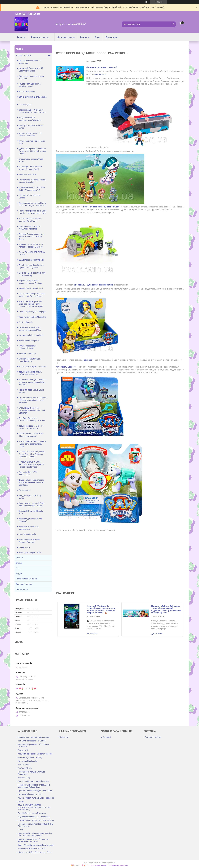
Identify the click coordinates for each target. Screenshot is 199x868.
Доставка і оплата (66, 37)
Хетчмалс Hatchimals (28, 174)
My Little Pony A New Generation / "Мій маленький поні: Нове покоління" (33, 400)
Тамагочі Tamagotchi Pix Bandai (32, 741)
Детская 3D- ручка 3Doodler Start (31, 512)
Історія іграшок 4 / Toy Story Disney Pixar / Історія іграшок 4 (32, 111)
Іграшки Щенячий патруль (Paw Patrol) (35, 791)
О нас (97, 37)
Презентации (112, 37)
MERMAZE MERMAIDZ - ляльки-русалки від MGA (30, 329)
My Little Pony (24, 778)
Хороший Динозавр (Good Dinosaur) (30, 520)
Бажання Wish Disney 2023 (31, 288)
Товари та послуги (40, 37)
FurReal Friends (26, 322)
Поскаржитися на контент (97, 865)
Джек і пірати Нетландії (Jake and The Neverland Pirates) (32, 504)
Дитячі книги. (24, 547)
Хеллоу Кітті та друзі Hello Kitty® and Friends (30, 134)
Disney (21, 801)
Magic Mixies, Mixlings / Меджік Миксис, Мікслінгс (32, 181)
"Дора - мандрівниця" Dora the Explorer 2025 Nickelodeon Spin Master (32, 151)
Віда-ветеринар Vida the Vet (31, 260)
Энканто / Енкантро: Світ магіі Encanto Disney (32, 274)
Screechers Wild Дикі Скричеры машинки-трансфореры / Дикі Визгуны (33, 382)
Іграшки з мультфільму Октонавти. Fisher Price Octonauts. (33, 840)
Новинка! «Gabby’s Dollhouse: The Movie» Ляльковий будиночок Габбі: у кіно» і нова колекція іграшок (166, 609)
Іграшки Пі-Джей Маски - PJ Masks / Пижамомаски (31, 427)
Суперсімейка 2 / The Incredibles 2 (28, 473)
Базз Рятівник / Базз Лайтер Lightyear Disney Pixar (31, 266)
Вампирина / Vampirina (29, 341)
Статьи (19, 563)
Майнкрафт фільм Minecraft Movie (31, 127)
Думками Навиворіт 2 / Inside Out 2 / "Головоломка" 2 (32, 189)
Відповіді (107, 737)
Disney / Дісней (25, 105)
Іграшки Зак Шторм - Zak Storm (33, 367)
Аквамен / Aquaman (27, 354)
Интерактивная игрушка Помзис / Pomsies (29, 541)
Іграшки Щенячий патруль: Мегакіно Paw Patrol (31, 220)
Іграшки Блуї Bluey (27, 92)
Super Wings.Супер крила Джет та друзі (36, 845)
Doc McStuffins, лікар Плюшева (32, 813)
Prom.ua (112, 863)
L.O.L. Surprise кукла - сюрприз (33, 312)
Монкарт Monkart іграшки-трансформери (30, 360)
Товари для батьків (27, 534)
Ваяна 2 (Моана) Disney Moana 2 (33, 98)
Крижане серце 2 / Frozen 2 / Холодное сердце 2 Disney (31, 246)
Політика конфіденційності (118, 865)
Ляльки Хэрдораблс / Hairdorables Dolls (28, 347)
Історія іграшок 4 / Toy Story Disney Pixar (36, 820)
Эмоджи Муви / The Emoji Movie (30, 497)
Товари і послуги (23, 55)
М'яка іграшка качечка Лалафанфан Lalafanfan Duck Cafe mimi (32, 410)
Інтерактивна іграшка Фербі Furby (31, 160)
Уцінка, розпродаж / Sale (30, 553)
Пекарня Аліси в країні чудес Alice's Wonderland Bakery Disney (32, 237)
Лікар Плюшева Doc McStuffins (32, 317)
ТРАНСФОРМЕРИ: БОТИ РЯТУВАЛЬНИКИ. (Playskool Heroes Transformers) (34, 807)
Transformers (24, 490)
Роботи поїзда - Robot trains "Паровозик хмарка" (31, 435)
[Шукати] (173, 24)
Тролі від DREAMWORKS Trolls (32, 849)
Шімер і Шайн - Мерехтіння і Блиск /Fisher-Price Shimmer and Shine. (31, 482)
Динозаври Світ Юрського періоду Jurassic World (30, 168)
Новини (19, 558)
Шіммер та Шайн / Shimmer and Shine (35, 852)
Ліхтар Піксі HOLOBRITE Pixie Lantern (32, 253)
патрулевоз (100, 74)
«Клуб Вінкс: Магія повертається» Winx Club (30, 119)
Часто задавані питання (27, 579)
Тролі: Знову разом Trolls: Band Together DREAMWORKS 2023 (33, 212)
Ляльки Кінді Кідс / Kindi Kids (31, 335)
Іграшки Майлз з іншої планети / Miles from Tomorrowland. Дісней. (35, 834)
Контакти (85, 37)
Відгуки (19, 573)
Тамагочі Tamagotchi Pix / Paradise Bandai (30, 85)
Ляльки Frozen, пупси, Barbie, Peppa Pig (36, 798)
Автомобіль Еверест (66, 367)
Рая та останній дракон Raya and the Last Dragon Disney (32, 295)
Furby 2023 (23, 750)
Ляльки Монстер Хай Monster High (32, 142)
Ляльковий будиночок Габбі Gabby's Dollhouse (31, 70)
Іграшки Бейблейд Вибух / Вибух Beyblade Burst (30, 373)
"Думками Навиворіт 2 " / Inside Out (34, 817)
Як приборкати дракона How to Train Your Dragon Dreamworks (32, 204)
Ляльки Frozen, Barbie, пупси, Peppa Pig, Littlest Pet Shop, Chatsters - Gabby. (32, 454)
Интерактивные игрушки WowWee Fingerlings (30, 228)
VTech (21, 830)
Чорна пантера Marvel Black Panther (31, 391)
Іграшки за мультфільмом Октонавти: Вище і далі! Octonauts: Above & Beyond (31, 304)
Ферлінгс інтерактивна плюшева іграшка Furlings (30, 282)
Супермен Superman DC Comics (30, 197)
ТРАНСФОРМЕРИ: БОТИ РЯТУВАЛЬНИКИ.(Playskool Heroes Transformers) (31, 464)
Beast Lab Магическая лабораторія (29, 528)
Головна (21, 37)
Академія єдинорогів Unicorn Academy (32, 77)
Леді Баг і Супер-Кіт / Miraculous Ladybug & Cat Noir (32, 419)
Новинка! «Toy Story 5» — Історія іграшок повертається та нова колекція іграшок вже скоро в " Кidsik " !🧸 (101, 609)
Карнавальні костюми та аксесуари (30, 62)
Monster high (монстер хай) (30, 757)
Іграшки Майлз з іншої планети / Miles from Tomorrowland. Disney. (32, 444)
